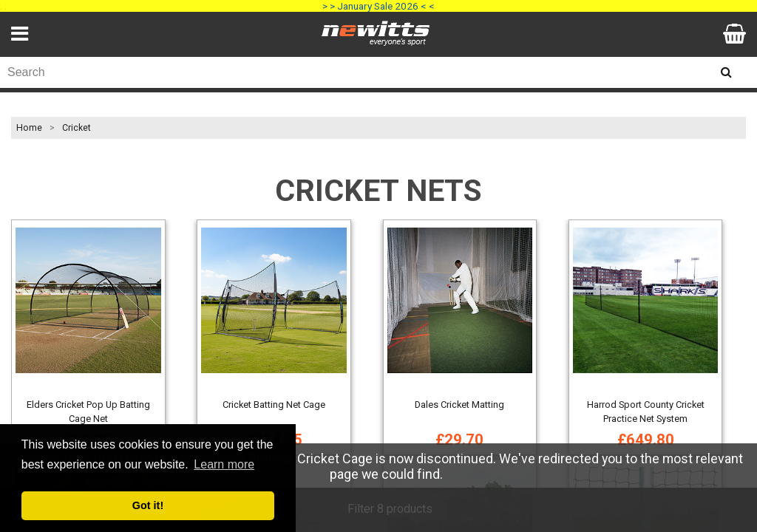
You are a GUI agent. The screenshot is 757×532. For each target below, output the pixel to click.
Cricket (77, 128)
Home (29, 128)
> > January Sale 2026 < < (378, 6)
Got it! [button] (148, 505)
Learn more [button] (224, 464)
